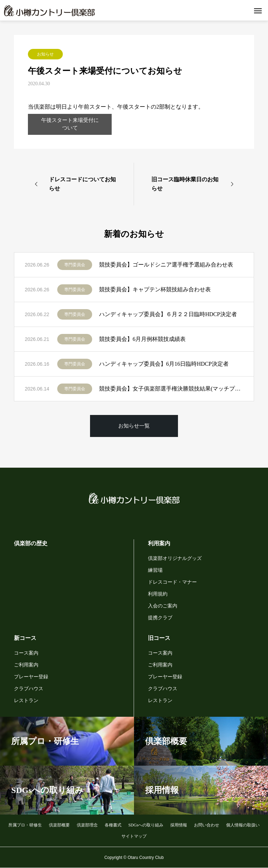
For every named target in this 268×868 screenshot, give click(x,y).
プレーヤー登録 (31, 677)
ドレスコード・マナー (172, 582)
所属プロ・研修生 (25, 825)
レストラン (26, 701)
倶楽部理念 (87, 825)
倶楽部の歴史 (31, 543)
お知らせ (45, 54)
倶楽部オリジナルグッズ (175, 558)
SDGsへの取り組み (146, 825)
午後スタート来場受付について (70, 124)
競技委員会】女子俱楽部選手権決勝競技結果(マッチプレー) (171, 389)
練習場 (155, 570)
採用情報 (179, 825)
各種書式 (113, 825)
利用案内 (159, 543)
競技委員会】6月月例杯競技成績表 (142, 339)
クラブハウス (29, 689)
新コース (25, 638)
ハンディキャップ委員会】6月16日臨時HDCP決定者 (164, 364)
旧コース (159, 638)
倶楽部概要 (59, 825)
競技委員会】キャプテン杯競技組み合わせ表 (155, 290)
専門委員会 (75, 265)
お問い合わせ (207, 825)
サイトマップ (134, 836)
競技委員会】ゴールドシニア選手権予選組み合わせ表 (166, 265)
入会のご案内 (163, 606)
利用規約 (158, 594)
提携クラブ (160, 618)
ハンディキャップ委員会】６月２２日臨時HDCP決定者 (168, 315)
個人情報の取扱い (243, 825)
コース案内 (26, 653)
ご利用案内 (26, 665)
